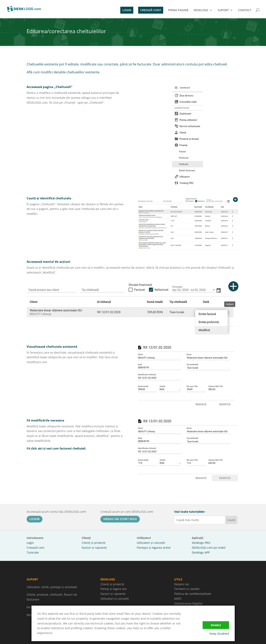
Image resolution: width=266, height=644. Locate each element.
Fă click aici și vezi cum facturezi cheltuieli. (56, 448)
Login (30, 543)
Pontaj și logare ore (113, 589)
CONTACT (245, 10)
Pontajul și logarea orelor (154, 548)
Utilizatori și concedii (151, 543)
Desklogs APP (201, 552)
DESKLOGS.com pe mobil (209, 548)
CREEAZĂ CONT (151, 10)
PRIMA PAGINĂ (178, 10)
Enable (216, 625)
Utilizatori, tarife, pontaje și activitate (52, 587)
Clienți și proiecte (94, 543)
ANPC (178, 599)
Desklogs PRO (201, 543)
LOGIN (127, 10)
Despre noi (182, 584)
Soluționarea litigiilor (188, 603)
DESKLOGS (201, 10)
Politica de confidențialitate (193, 594)
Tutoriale (33, 552)
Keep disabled (219, 634)
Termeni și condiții (187, 589)
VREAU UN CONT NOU (120, 519)
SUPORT (223, 10)
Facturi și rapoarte (94, 548)
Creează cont (35, 548)
